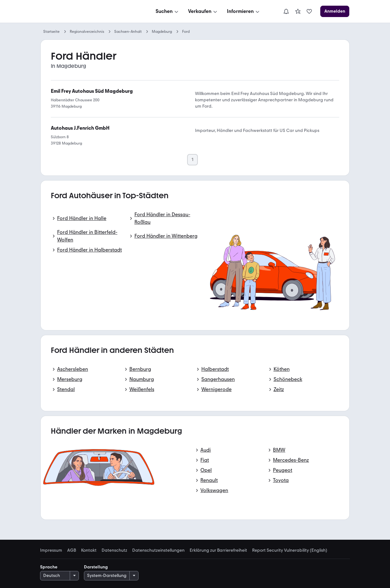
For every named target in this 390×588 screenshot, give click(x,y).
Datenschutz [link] (114, 550)
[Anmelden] (335, 11)
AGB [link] (72, 550)
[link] (298, 11)
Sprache (49, 567)
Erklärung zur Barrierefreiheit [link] (218, 550)
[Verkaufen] (203, 11)
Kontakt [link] (89, 550)
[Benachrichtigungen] (286, 11)
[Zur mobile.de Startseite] (88, 12)
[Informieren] (244, 11)
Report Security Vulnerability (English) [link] (290, 550)
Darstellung (96, 567)
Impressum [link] (51, 550)
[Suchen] (168, 11)
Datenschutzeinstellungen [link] (158, 550)
